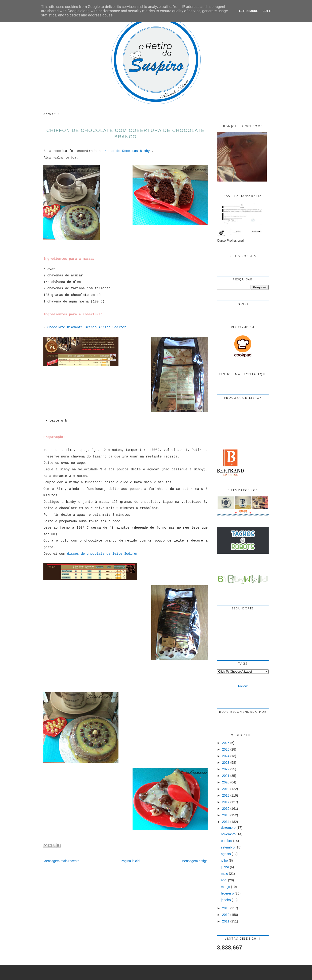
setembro (228, 847)
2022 (226, 769)
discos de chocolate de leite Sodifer (103, 554)
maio (224, 874)
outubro (226, 841)
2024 (226, 756)
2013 (226, 908)
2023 (226, 763)
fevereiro (227, 893)
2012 (226, 915)
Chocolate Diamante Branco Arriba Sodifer (87, 327)
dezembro (228, 828)
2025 (226, 749)
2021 (226, 776)
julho (224, 860)
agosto (226, 854)
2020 (226, 782)
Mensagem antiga (195, 861)
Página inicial (131, 861)
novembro (228, 834)
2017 (226, 802)
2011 (226, 921)
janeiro (226, 900)
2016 (226, 809)
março (226, 887)
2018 (226, 795)
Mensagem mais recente (61, 861)
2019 (226, 789)
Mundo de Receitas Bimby (127, 151)
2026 (226, 743)
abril (224, 880)
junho (225, 867)
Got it (267, 11)
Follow (243, 686)
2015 (226, 815)
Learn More (248, 11)
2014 (226, 822)
